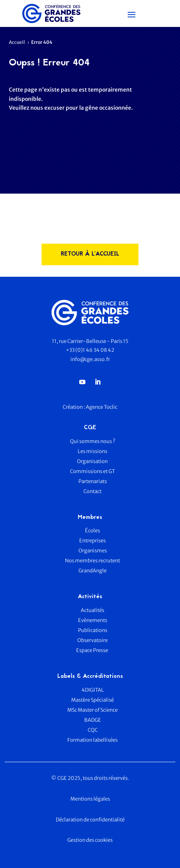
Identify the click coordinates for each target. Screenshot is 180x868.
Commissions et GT (92, 471)
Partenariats (93, 481)
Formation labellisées (92, 740)
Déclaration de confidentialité (90, 820)
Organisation (93, 461)
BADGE (93, 720)
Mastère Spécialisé (92, 700)
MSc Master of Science (92, 710)
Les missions (92, 451)
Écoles (92, 531)
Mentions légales (90, 799)
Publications (93, 630)
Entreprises (92, 541)
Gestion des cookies (90, 840)
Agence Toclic (102, 407)
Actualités (92, 610)
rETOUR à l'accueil (90, 254)
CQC (93, 730)
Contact (92, 491)
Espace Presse (92, 650)
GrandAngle (92, 571)
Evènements (93, 620)
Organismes (93, 551)
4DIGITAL (93, 690)
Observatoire (92, 640)
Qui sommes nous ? (93, 441)
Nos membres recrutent (92, 561)
